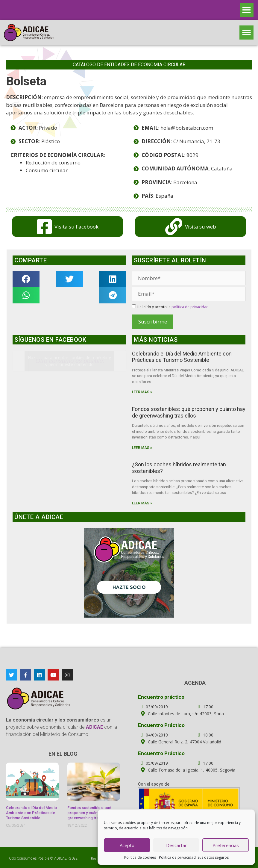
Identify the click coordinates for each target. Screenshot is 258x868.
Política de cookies (140, 857)
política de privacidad (190, 307)
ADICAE (60, 858)
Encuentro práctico (161, 697)
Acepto (127, 845)
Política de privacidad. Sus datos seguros (194, 857)
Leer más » (142, 392)
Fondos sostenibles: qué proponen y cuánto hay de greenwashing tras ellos (189, 412)
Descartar (176, 845)
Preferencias (226, 845)
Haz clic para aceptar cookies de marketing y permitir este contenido (69, 361)
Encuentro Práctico (161, 725)
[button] (247, 10)
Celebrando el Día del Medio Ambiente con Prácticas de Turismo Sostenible (182, 357)
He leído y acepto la (170, 307)
